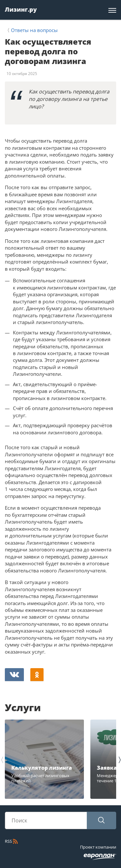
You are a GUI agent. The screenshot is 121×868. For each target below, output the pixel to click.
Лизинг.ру (21, 9)
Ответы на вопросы (34, 30)
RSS (11, 841)
